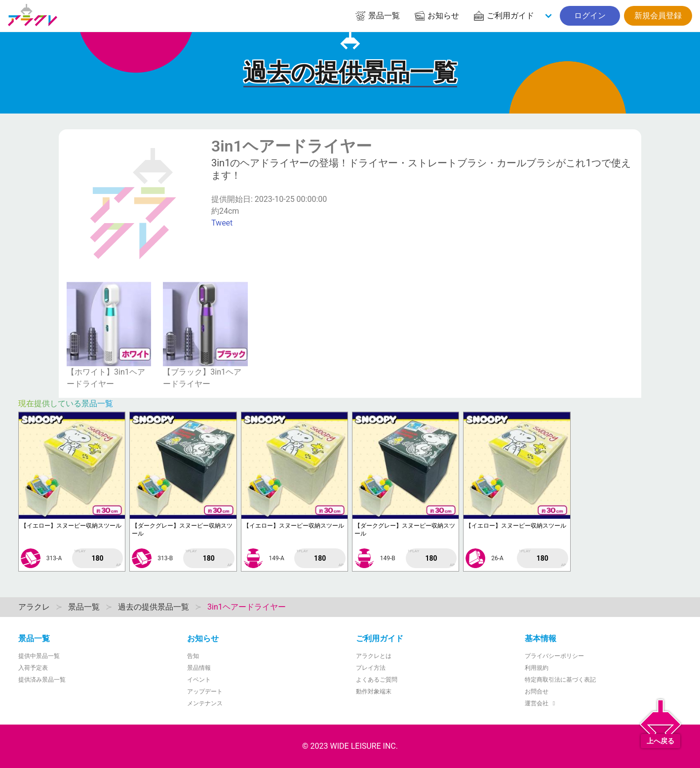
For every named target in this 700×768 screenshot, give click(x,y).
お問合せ (537, 691)
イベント (199, 680)
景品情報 (199, 668)
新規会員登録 (658, 16)
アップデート (205, 691)
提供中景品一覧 (39, 656)
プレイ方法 (371, 668)
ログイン (590, 16)
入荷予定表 (33, 668)
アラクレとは (374, 656)
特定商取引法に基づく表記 (560, 680)
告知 (193, 656)
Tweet (222, 223)
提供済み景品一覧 (42, 680)
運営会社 (541, 703)
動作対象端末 (374, 691)
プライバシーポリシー (554, 656)
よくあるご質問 (377, 680)
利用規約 (537, 668)
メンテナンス (205, 703)
